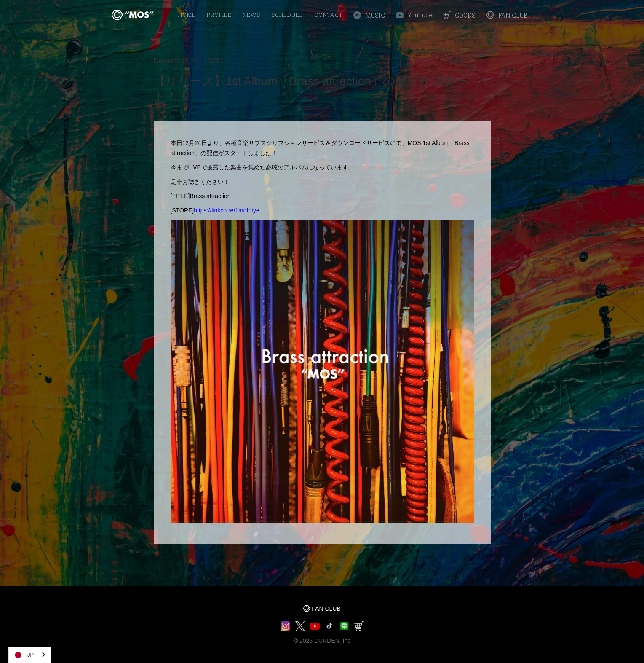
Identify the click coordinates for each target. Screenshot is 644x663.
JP (23, 655)
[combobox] (30, 655)
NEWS (251, 15)
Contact (328, 15)
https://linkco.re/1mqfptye (227, 210)
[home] (133, 15)
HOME (187, 15)
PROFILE (219, 15)
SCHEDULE (287, 15)
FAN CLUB (326, 609)
